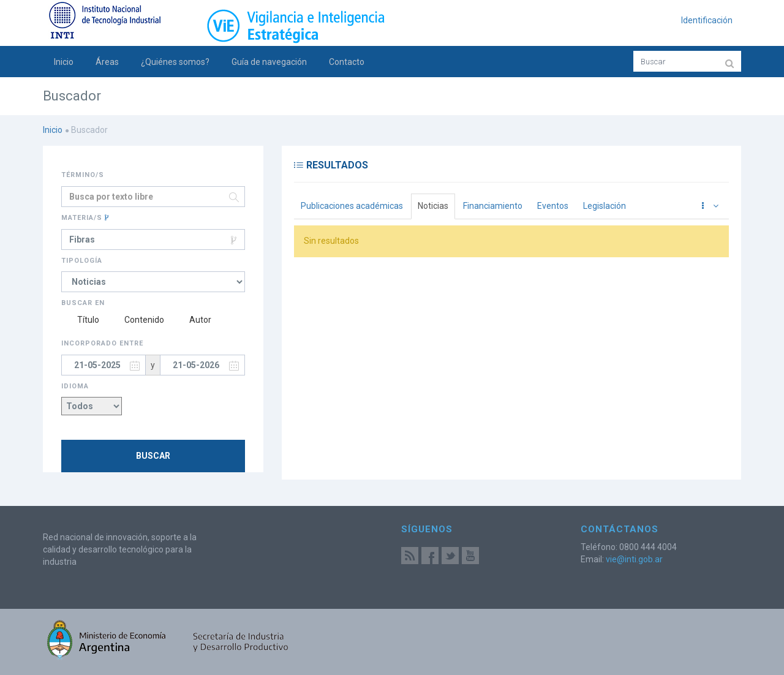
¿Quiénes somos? (175, 62)
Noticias (433, 206)
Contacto (347, 62)
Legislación (605, 206)
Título (80, 320)
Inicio (64, 62)
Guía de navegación (269, 62)
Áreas (107, 62)
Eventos (553, 206)
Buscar (153, 456)
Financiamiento (493, 206)
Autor (193, 320)
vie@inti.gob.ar (634, 559)
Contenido (137, 320)
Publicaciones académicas (352, 206)
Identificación (707, 20)
